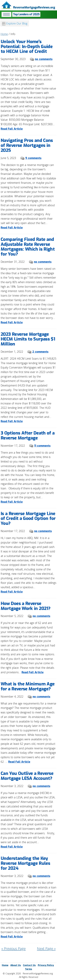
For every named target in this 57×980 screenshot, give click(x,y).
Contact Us (29, 965)
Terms (28, 969)
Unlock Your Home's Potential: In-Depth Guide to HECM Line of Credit (27, 47)
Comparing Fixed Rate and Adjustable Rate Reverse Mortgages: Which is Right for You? (28, 247)
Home (4, 34)
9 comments (33, 158)
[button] (6, 14)
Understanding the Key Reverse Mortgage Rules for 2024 (25, 863)
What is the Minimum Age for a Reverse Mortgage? (28, 686)
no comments (44, 59)
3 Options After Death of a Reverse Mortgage (28, 435)
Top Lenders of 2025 (26, 14)
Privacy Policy (46, 965)
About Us (16, 965)
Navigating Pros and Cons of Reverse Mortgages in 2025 (27, 145)
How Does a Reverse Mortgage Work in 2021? (26, 606)
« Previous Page (14, 948)
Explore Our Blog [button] (15, 24)
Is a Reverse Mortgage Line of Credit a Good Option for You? (28, 518)
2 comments (40, 352)
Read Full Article (12, 129)
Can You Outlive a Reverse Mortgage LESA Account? (27, 776)
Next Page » (46, 948)
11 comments (42, 446)
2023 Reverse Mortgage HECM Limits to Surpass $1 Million (28, 339)
